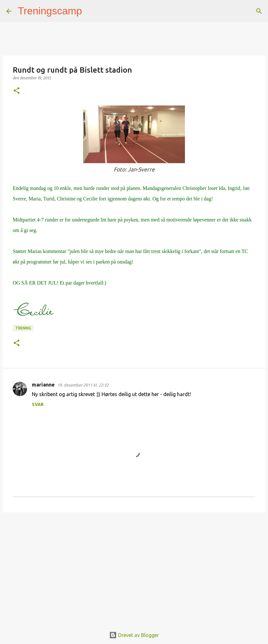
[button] (17, 91)
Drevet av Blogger (134, 635)
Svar (38, 404)
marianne (43, 385)
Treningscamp (50, 11)
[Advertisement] (134, 567)
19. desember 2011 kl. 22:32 (83, 385)
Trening (23, 328)
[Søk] (91, 11)
